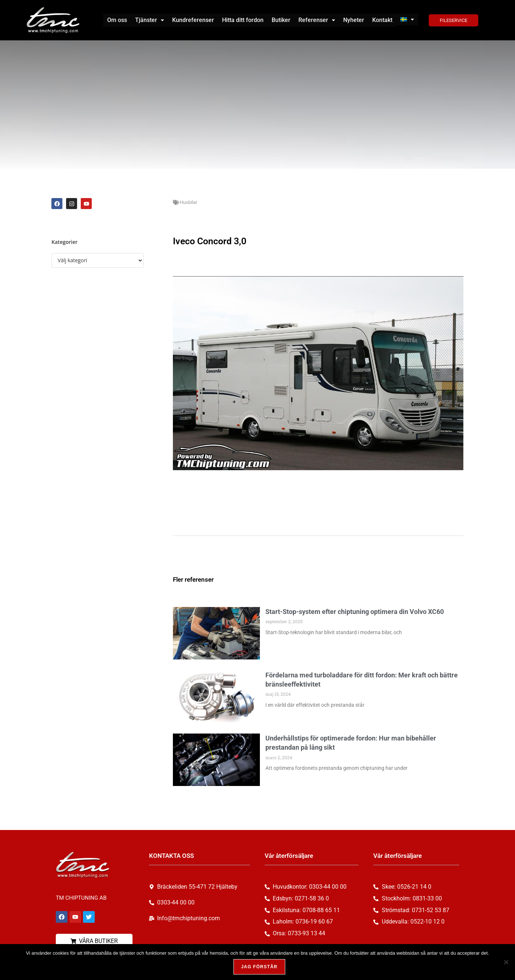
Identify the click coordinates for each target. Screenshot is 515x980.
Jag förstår (259, 967)
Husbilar (188, 202)
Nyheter (354, 20)
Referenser (317, 20)
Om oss (117, 20)
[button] (150, 20)
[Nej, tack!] (506, 962)
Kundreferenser (193, 20)
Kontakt (382, 20)
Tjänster (150, 20)
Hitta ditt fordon (243, 20)
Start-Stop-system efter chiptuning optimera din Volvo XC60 (355, 612)
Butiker (281, 20)
